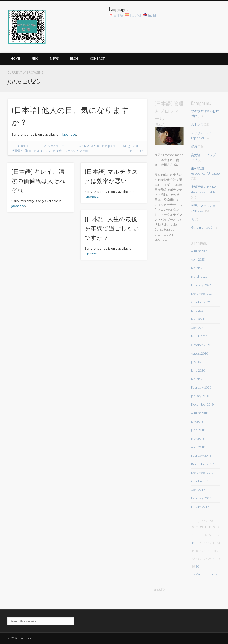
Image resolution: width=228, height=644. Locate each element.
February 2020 (201, 387)
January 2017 (200, 507)
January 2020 (200, 396)
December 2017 (202, 464)
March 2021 (199, 336)
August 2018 (199, 413)
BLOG (74, 58)
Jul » (214, 574)
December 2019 (202, 404)
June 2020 (198, 370)
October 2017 (201, 481)
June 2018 (198, 430)
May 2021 (198, 319)
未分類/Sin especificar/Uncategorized (114, 146)
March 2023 (199, 268)
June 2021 (198, 311)
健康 (194, 146)
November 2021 (202, 294)
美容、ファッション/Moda (73, 151)
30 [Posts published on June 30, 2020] (197, 566)
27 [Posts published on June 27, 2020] (214, 559)
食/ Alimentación (203, 228)
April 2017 (198, 490)
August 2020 (199, 353)
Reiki (35, 58)
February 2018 (201, 456)
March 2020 (199, 379)
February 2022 (201, 285)
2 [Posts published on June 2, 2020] (197, 535)
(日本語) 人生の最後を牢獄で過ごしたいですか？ (112, 228)
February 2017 (201, 498)
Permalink (137, 151)
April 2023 (198, 259)
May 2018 (198, 438)
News (54, 58)
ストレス (84, 146)
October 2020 (201, 345)
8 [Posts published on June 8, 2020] (193, 543)
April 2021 (198, 328)
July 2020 (197, 362)
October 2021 (201, 302)
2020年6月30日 (54, 146)
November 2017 (202, 473)
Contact (97, 58)
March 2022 (199, 276)
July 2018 (197, 421)
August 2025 (199, 251)
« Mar (197, 574)
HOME (15, 58)
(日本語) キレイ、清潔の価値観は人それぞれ (39, 180)
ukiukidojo (24, 146)
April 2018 (198, 447)
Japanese (69, 134)
